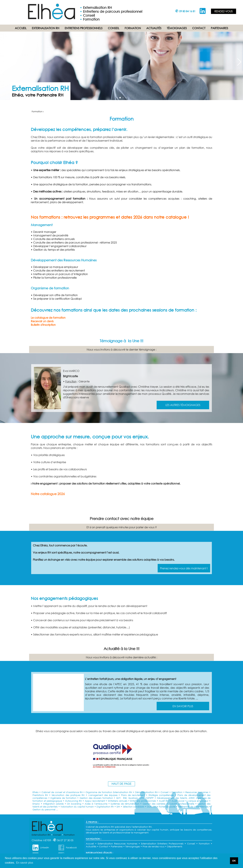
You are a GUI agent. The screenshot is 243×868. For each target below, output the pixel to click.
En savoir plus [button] (25, 863)
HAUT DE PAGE (122, 784)
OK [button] (234, 861)
